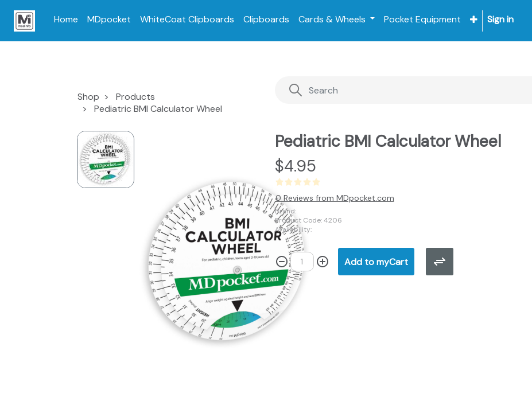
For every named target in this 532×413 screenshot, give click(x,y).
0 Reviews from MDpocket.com (335, 198)
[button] (474, 20)
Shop (88, 97)
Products (135, 97)
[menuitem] (66, 20)
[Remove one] (282, 262)
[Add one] (323, 262)
